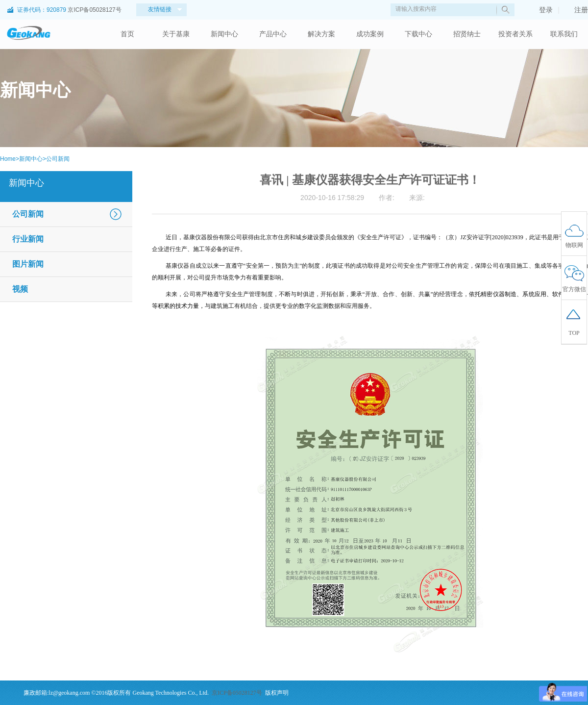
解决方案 (321, 34)
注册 (576, 10)
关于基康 (176, 34)
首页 (127, 34)
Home (8, 159)
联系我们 (564, 34)
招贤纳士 (467, 34)
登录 (541, 10)
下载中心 (418, 34)
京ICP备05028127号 (94, 10)
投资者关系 (515, 34)
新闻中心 (224, 34)
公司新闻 (58, 159)
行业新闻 (28, 239)
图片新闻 (28, 264)
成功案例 (370, 34)
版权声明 (277, 693)
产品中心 (273, 34)
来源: (417, 198)
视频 (20, 289)
